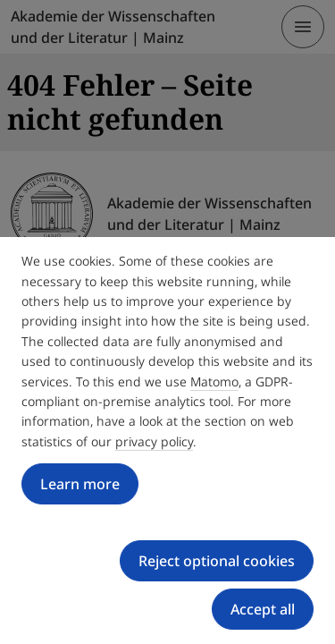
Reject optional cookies (217, 561)
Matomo (214, 381)
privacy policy (154, 441)
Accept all (263, 609)
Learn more (80, 484)
